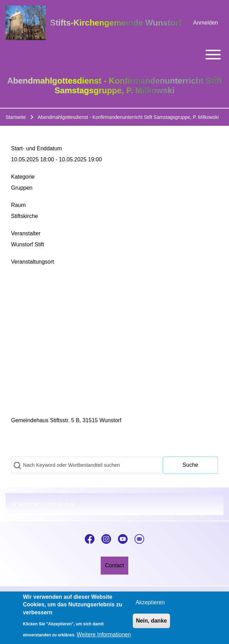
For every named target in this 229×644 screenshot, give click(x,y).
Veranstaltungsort (33, 262)
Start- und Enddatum (37, 148)
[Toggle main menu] (114, 55)
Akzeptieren (150, 602)
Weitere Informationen (104, 634)
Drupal (66, 504)
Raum (18, 205)
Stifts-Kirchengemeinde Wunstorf (116, 23)
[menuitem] (206, 23)
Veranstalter (26, 233)
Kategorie (23, 177)
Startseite (16, 117)
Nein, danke (151, 621)
